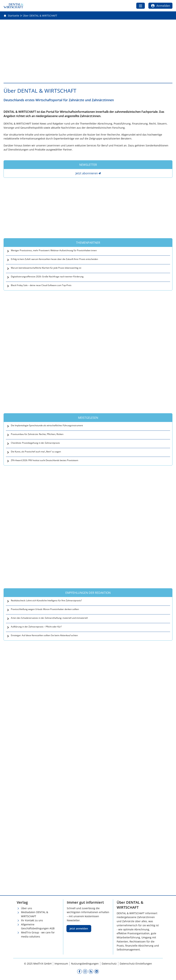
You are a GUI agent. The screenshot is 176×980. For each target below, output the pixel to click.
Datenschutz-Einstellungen (136, 964)
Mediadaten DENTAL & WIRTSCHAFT (35, 914)
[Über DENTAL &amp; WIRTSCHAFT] (40, 16)
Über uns (27, 908)
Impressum (61, 964)
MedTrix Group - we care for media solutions (38, 934)
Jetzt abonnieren (87, 173)
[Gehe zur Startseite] (11, 16)
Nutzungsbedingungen (85, 964)
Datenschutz (109, 964)
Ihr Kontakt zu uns (32, 920)
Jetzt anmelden (79, 929)
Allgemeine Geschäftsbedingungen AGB (38, 926)
